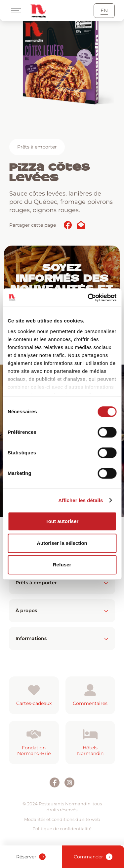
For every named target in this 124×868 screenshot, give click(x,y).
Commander (93, 857)
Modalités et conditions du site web (62, 819)
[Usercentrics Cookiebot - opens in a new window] (88, 298)
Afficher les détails (81, 500)
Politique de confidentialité (62, 829)
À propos (62, 610)
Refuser (62, 565)
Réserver (31, 857)
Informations (62, 638)
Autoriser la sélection (62, 543)
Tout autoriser (62, 521)
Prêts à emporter (37, 147)
